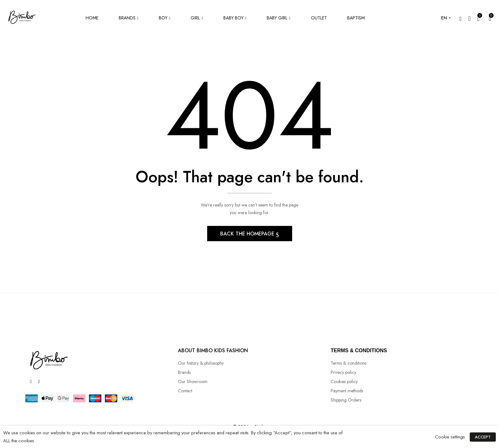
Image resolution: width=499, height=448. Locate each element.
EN (444, 18)
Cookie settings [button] (450, 437)
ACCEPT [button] (483, 437)
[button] (490, 18)
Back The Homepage (248, 234)
